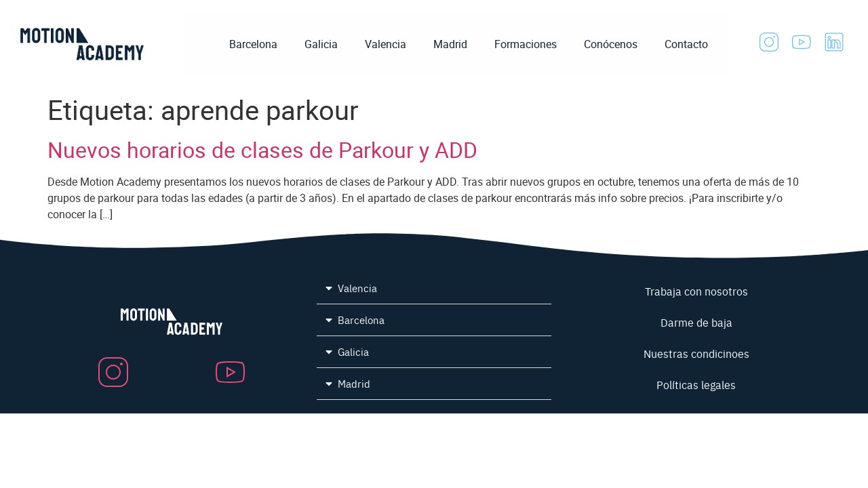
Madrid (450, 44)
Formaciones (526, 44)
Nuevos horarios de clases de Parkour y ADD (262, 149)
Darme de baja (696, 322)
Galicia (321, 44)
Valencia (386, 44)
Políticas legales (696, 384)
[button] (434, 288)
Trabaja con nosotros (696, 291)
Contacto (686, 44)
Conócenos (611, 44)
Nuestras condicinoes (696, 353)
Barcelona (253, 44)
